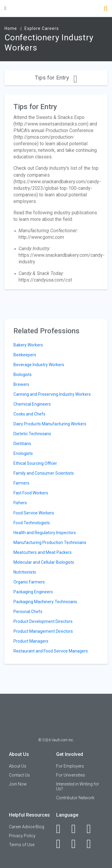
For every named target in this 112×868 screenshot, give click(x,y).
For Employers (70, 766)
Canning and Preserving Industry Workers (52, 394)
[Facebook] (62, 829)
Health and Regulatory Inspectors (45, 533)
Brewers (21, 384)
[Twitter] (92, 829)
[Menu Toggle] (5, 8)
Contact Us (19, 775)
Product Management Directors (43, 631)
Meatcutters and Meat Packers (43, 552)
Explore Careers (42, 28)
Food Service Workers (34, 513)
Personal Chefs (28, 612)
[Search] (106, 9)
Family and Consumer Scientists (44, 473)
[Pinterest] (77, 844)
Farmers (21, 483)
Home (11, 28)
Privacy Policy (22, 836)
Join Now (18, 784)
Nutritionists (25, 572)
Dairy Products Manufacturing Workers (50, 424)
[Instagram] (62, 844)
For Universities (71, 775)
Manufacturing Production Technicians (50, 542)
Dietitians (22, 444)
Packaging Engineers (33, 592)
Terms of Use (22, 845)
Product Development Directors (43, 621)
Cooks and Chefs (29, 414)
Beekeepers (25, 355)
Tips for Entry (56, 78)
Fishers (20, 503)
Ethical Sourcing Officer (35, 463)
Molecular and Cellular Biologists (44, 562)
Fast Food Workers (31, 493)
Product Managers (31, 641)
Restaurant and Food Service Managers (51, 651)
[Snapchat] (92, 844)
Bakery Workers (28, 345)
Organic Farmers (29, 582)
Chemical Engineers (32, 404)
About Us (18, 766)
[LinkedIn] (77, 829)
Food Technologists (32, 523)
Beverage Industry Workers (39, 365)
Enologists (23, 453)
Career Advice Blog (27, 827)
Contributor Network (75, 798)
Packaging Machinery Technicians (45, 602)
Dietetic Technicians (32, 434)
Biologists (23, 375)
